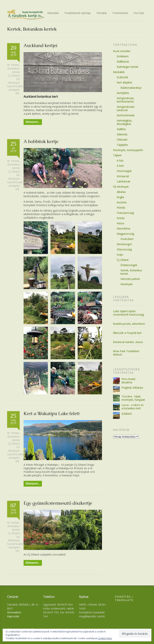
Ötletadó (122, 140)
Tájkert (117, 155)
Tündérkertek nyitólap (77, 13)
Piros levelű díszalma (128, 381)
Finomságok (124, 171)
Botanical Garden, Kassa (128, 342)
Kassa (120, 223)
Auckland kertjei (40, 45)
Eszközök (122, 77)
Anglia (120, 197)
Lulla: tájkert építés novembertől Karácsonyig (128, 313)
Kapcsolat (13, 616)
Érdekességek (129, 265)
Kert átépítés (125, 82)
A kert (120, 166)
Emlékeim (123, 56)
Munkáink (119, 72)
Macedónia (123, 228)
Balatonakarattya (131, 88)
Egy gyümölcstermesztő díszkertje (58, 503)
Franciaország (125, 213)
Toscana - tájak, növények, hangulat (133, 398)
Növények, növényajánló (128, 150)
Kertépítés (123, 93)
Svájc (120, 255)
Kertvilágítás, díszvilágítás (125, 122)
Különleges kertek (128, 67)
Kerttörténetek (126, 115)
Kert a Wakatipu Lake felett (52, 413)
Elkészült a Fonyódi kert (127, 333)
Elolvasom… (33, 122)
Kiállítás (121, 129)
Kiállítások (123, 62)
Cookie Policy (105, 638)
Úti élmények (14, 81)
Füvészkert (127, 239)
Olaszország (124, 249)
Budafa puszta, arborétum (129, 324)
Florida (121, 208)
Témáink (101, 13)
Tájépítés (122, 145)
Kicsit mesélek (122, 51)
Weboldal (53, 13)
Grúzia (121, 218)
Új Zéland (14, 76)
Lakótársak (123, 181)
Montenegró (124, 244)
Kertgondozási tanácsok (126, 108)
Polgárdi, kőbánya (132, 388)
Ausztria (122, 202)
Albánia (121, 192)
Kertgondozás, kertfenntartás (126, 100)
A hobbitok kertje (41, 141)
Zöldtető (127, 414)
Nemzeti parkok (130, 279)
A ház (120, 160)
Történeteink (120, 13)
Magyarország (125, 234)
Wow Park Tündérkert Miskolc (126, 353)
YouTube (139, 13)
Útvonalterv (14, 612)
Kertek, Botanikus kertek (14, 68)
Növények (127, 284)
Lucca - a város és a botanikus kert (132, 407)
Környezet (123, 176)
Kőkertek (122, 134)
